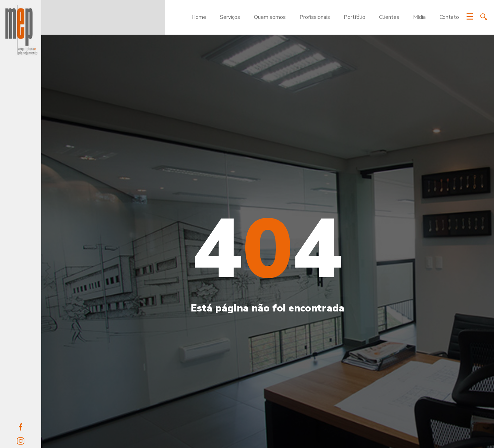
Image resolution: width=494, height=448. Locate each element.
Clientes (389, 17)
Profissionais (315, 17)
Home (199, 17)
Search (484, 17)
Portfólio (355, 17)
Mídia (419, 17)
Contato (449, 17)
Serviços (230, 17)
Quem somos (270, 17)
